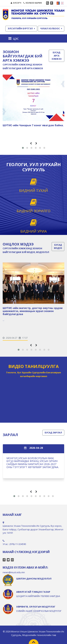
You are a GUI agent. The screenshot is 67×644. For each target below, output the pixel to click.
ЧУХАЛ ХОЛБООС (51, 29)
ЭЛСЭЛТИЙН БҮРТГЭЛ (21, 29)
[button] (23, 148)
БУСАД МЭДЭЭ (58, 246)
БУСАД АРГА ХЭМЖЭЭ (57, 56)
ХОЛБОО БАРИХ (33, 3)
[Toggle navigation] (15, 38)
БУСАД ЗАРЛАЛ (53, 433)
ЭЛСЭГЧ (16, 3)
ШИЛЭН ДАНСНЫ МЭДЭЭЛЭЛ (34, 579)
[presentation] (31, 143)
